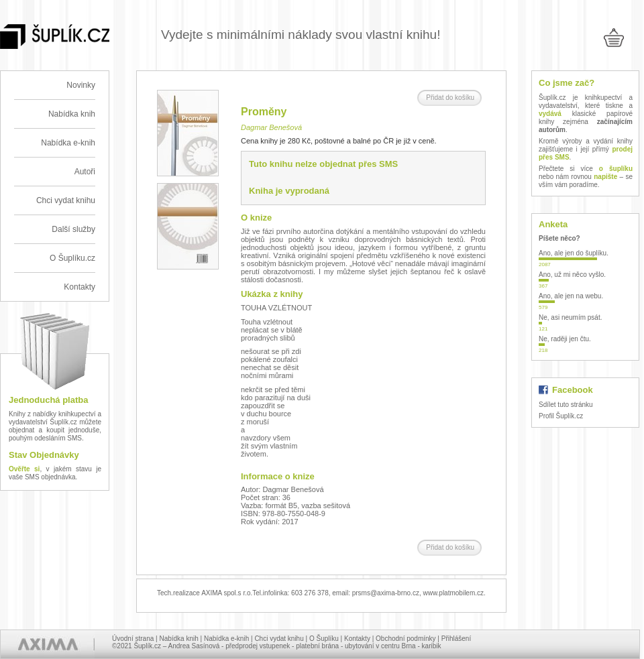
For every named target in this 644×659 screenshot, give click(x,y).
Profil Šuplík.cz (561, 416)
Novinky (81, 85)
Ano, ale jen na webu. (571, 296)
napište (605, 177)
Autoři (85, 172)
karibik (432, 646)
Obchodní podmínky (406, 639)
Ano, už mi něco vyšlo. (572, 275)
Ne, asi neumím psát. (570, 317)
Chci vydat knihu (66, 200)
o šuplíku (616, 169)
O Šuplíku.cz (72, 258)
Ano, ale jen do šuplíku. (574, 253)
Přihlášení (456, 639)
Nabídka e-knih (68, 143)
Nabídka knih (72, 114)
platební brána (317, 646)
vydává (550, 114)
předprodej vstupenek (258, 646)
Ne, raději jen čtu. (565, 339)
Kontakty (79, 287)
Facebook (573, 390)
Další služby (73, 229)
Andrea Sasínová (194, 646)
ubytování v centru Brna (380, 646)
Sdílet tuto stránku (566, 405)
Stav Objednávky (44, 455)
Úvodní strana (133, 639)
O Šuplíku (324, 639)
